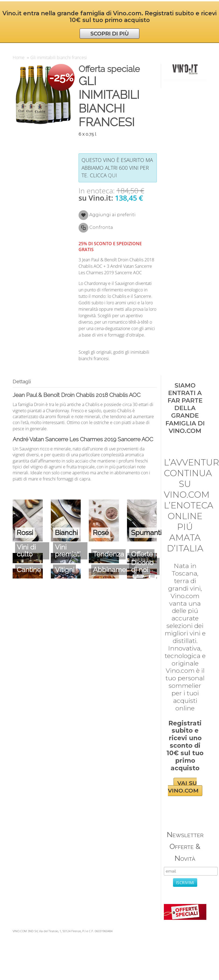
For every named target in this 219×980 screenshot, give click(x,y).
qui (112, 175)
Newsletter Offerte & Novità (185, 846)
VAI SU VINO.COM (183, 787)
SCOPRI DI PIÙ (110, 34)
